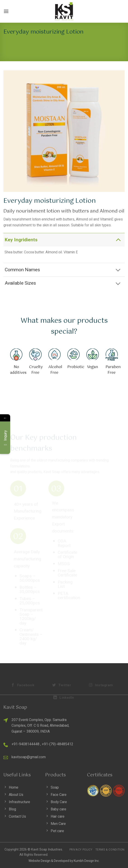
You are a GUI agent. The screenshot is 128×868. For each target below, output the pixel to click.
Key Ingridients (64, 240)
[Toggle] (118, 240)
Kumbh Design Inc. (87, 861)
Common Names (64, 270)
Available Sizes (64, 284)
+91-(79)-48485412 (58, 744)
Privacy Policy (81, 850)
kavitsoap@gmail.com (29, 757)
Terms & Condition (110, 850)
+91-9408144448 (25, 744)
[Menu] (6, 11)
